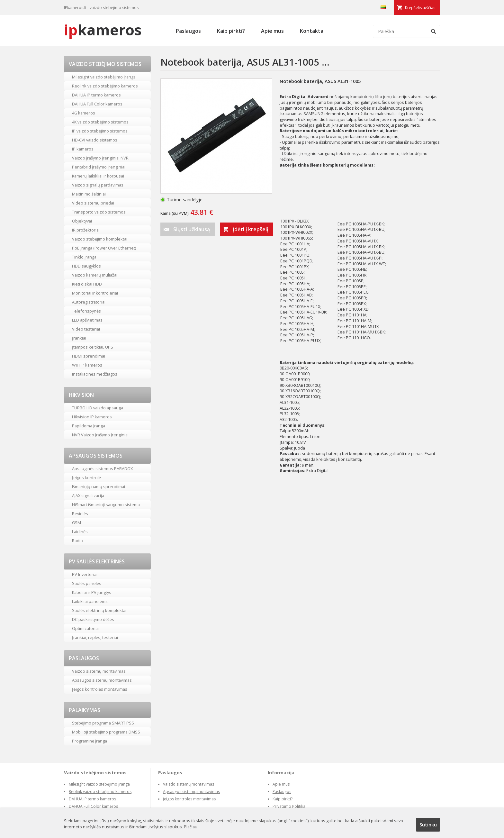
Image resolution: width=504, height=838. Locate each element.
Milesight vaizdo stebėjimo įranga (104, 77)
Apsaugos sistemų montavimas (102, 680)
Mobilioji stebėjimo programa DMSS (106, 732)
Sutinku (428, 824)
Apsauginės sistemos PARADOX (102, 469)
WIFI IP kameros (87, 365)
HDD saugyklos (86, 266)
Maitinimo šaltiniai (89, 194)
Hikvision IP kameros (92, 417)
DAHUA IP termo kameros (96, 95)
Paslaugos (188, 31)
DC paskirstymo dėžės (93, 619)
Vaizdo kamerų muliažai (95, 275)
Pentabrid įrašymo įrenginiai (99, 167)
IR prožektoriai (86, 230)
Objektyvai (82, 221)
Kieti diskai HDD (87, 284)
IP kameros (83, 149)
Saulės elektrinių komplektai (99, 610)
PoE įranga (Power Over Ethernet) (104, 248)
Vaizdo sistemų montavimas (99, 671)
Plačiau (191, 827)
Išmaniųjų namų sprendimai (99, 487)
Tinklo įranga (84, 257)
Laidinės (80, 532)
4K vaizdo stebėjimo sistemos (100, 122)
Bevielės (80, 514)
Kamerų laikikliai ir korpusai (98, 176)
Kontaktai (312, 31)
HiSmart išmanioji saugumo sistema (106, 505)
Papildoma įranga (89, 426)
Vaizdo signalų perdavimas (98, 185)
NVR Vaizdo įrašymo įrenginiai (100, 435)
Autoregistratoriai (89, 302)
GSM (76, 523)
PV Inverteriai (85, 574)
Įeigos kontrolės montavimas (100, 689)
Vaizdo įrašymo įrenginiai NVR (100, 158)
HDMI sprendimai (89, 356)
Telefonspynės (86, 311)
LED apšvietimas (87, 320)
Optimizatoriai (85, 628)
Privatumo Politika (289, 806)
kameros (103, 30)
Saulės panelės (87, 583)
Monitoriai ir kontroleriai (95, 293)
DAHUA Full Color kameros (97, 104)
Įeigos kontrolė (86, 478)
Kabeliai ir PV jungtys (92, 592)
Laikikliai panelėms (90, 601)
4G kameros (84, 113)
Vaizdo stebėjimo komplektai (100, 239)
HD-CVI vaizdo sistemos (95, 140)
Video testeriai (86, 329)
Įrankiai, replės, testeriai (95, 637)
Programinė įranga (90, 741)
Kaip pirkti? (231, 31)
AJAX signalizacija (88, 496)
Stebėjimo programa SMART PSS (103, 723)
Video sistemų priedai (93, 203)
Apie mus (272, 31)
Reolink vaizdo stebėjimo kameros (105, 86)
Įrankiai (79, 338)
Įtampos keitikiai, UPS (93, 347)
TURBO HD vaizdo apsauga (98, 408)
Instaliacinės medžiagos (95, 374)
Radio (77, 541)
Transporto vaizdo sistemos (99, 212)
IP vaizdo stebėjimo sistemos (100, 131)
